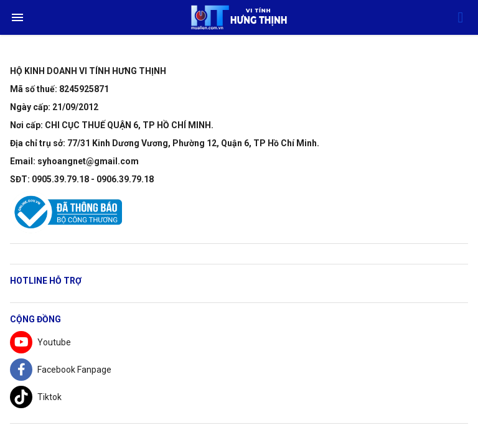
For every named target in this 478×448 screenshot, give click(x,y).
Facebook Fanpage (61, 370)
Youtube (40, 342)
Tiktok (36, 397)
